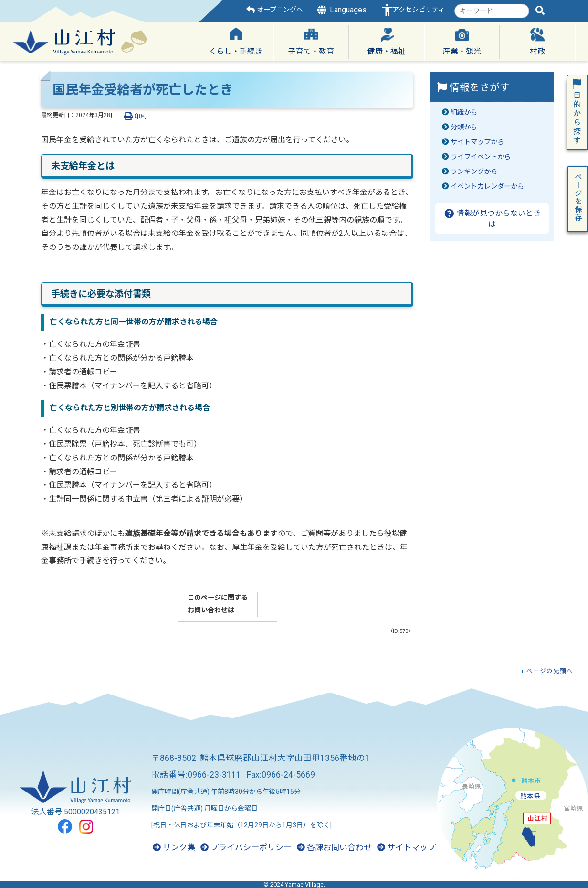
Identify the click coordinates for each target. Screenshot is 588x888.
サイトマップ (406, 847)
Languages (341, 10)
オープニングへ (275, 10)
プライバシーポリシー (246, 847)
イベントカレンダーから (487, 187)
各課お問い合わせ (334, 847)
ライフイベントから (481, 157)
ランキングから (474, 172)
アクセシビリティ (419, 10)
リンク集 (174, 847)
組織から (464, 112)
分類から (464, 127)
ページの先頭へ (550, 671)
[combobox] (492, 11)
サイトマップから (477, 142)
